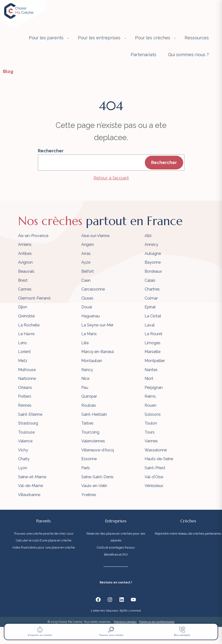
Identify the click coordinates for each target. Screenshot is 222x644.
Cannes (25, 289)
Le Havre (26, 334)
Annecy (151, 244)
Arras (86, 254)
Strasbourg (28, 423)
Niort (149, 379)
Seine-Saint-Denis (97, 477)
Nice (85, 379)
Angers (88, 244)
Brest (23, 280)
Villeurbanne (29, 495)
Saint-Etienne (30, 414)
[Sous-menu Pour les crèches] (175, 38)
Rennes (25, 405)
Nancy (87, 370)
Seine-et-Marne (32, 477)
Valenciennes (93, 441)
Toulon (151, 423)
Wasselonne (156, 450)
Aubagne (153, 254)
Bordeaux (153, 271)
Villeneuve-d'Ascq (98, 450)
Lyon (23, 468)
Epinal (150, 307)
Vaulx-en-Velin (94, 486)
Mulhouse (27, 370)
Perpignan (154, 388)
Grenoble (26, 316)
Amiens (25, 244)
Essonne (89, 459)
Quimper (89, 396)
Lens (22, 343)
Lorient (24, 352)
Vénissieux (154, 486)
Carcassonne (93, 289)
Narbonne (27, 379)
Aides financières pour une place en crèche (43, 547)
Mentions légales (125, 622)
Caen (86, 280)
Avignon (25, 262)
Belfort (88, 271)
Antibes (25, 254)
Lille (85, 343)
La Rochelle (29, 325)
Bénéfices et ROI (116, 555)
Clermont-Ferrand (34, 298)
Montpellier (155, 361)
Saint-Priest (155, 468)
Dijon (23, 307)
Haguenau (91, 316)
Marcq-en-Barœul (98, 352)
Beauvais (26, 271)
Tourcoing (90, 432)
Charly (24, 459)
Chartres (152, 289)
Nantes (151, 370)
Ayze (86, 262)
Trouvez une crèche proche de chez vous (44, 534)
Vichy (23, 450)
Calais (150, 280)
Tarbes (87, 423)
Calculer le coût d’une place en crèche (44, 540)
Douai (87, 307)
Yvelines (89, 495)
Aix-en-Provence (33, 236)
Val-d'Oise (154, 477)
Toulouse (26, 432)
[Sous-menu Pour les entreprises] (125, 38)
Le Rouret (153, 334)
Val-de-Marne (31, 486)
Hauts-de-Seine (159, 459)
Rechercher (51, 151)
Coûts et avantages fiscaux (116, 547)
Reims (150, 396)
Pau (85, 388)
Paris (86, 468)
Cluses (87, 298)
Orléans (25, 388)
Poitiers (25, 396)
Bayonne (153, 262)
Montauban (92, 361)
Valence (25, 441)
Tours (150, 432)
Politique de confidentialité (157, 622)
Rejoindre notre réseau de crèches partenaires (188, 534)
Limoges (153, 343)
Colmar (151, 298)
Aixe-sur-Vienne (95, 236)
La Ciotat (153, 316)
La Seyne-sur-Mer (97, 325)
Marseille (153, 352)
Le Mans (89, 334)
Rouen (150, 405)
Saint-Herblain (94, 414)
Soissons (153, 414)
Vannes (151, 441)
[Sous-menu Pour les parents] (68, 38)
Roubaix (89, 405)
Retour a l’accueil (111, 178)
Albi (148, 236)
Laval (150, 325)
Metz (23, 361)
